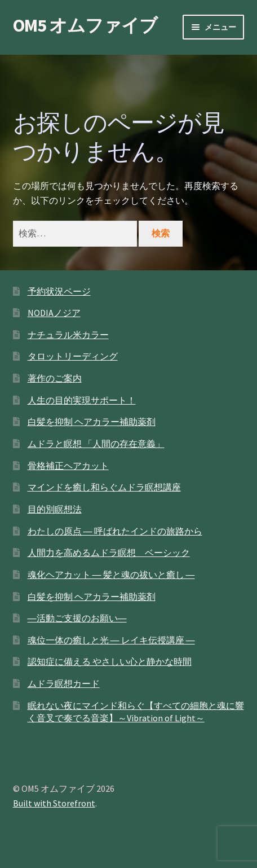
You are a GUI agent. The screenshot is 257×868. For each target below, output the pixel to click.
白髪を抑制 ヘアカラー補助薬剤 (92, 422)
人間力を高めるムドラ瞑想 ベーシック (109, 553)
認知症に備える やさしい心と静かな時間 (110, 661)
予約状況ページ (59, 291)
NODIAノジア (54, 313)
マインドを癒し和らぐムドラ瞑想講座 (104, 487)
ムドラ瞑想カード (64, 683)
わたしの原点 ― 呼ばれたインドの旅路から (115, 531)
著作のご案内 (55, 378)
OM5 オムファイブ (85, 25)
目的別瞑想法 (55, 509)
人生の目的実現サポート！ (82, 400)
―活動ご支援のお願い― (77, 618)
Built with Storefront (54, 803)
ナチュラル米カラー (68, 335)
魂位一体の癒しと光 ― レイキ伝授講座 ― (111, 640)
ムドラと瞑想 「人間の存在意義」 (96, 444)
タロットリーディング (73, 356)
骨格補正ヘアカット (68, 466)
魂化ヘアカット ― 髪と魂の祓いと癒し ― (111, 575)
